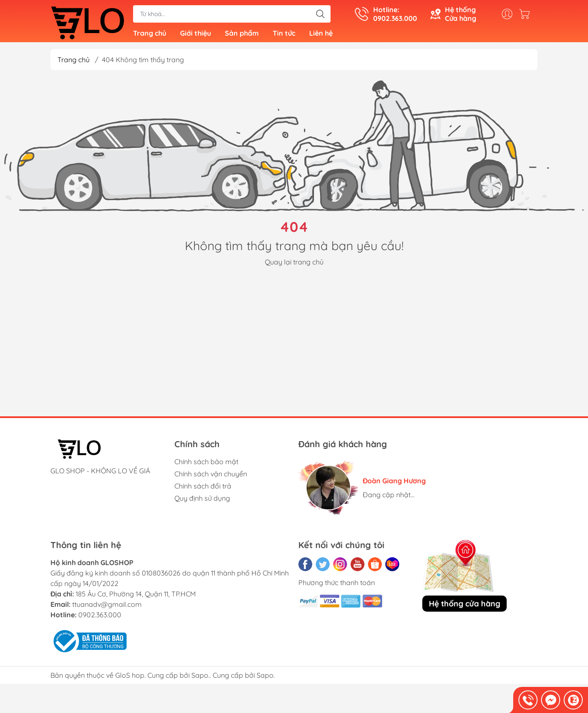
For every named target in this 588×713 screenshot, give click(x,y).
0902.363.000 (100, 618)
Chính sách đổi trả (203, 489)
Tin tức (284, 35)
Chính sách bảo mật (206, 465)
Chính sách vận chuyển (211, 477)
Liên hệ (321, 35)
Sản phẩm (242, 35)
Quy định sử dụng (202, 501)
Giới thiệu (195, 35)
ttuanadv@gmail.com (107, 607)
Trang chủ (150, 35)
